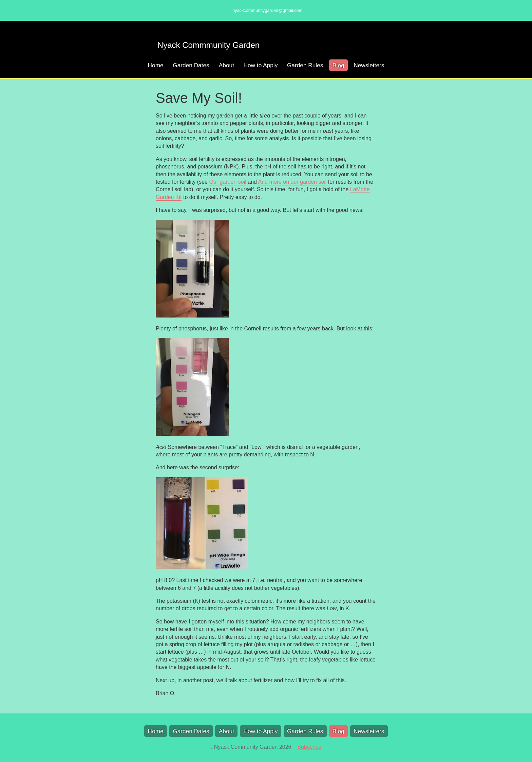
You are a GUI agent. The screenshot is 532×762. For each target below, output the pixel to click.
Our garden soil (227, 182)
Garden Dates (191, 65)
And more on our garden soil (292, 182)
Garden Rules (305, 65)
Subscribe (309, 747)
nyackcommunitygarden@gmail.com (267, 10)
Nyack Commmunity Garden (208, 45)
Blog (338, 65)
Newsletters (369, 65)
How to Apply (261, 65)
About (226, 65)
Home (156, 65)
